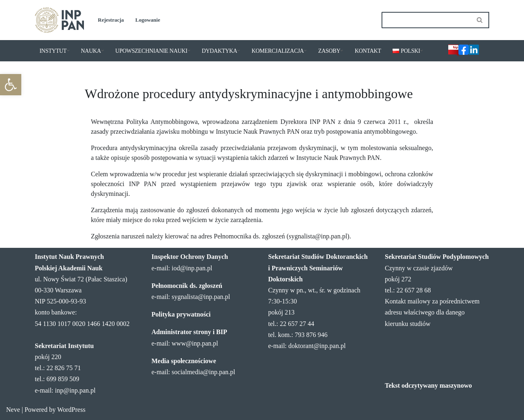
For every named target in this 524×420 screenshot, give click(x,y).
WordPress (71, 410)
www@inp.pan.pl (195, 343)
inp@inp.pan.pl (75, 390)
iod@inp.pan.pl (192, 268)
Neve (13, 410)
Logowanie (148, 20)
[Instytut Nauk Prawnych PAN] (59, 20)
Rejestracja (111, 20)
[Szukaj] (426, 20)
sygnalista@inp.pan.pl (201, 297)
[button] (11, 85)
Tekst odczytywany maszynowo (428, 385)
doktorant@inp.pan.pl (317, 346)
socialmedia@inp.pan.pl (203, 372)
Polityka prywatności (181, 314)
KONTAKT (368, 51)
